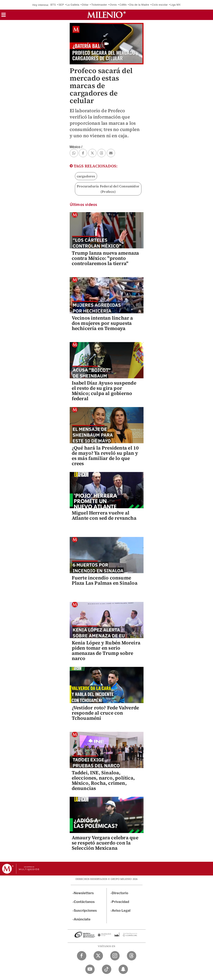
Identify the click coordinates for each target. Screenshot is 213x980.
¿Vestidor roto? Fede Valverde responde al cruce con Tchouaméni (105, 713)
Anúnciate (82, 919)
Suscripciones (85, 911)
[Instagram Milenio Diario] (115, 956)
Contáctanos (84, 902)
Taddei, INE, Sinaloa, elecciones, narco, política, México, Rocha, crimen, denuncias (103, 780)
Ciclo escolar (160, 5)
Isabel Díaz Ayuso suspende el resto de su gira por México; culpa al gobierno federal (104, 391)
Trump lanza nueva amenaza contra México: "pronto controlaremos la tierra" (105, 258)
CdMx (123, 5)
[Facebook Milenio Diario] (82, 956)
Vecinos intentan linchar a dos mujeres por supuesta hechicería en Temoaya (102, 323)
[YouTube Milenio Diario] (90, 969)
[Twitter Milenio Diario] (98, 956)
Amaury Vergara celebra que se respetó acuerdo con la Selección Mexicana (105, 843)
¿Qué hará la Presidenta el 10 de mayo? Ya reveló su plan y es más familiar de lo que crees (105, 456)
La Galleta (73, 5)
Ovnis (113, 5)
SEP (61, 5)
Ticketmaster (99, 5)
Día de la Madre (139, 5)
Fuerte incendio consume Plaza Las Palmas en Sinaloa (105, 580)
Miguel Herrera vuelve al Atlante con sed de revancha (104, 515)
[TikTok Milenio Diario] (107, 969)
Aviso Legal (121, 911)
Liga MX (175, 5)
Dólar (85, 5)
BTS (53, 5)
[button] (4, 16)
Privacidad (120, 902)
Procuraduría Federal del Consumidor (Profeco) (108, 189)
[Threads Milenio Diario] (132, 956)
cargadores (86, 176)
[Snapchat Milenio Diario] (123, 969)
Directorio (120, 893)
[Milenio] (106, 15)
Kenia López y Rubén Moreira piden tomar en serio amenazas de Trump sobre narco (106, 651)
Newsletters (84, 893)
